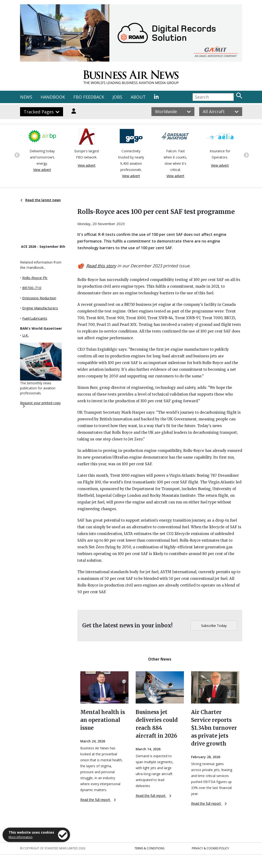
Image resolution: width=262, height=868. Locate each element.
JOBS (117, 97)
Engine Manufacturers (40, 308)
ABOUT (138, 97)
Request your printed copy (40, 404)
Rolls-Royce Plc (35, 278)
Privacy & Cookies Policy (210, 848)
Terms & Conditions (149, 848)
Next (246, 155)
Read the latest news (41, 200)
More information (21, 837)
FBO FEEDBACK (89, 97)
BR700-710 (32, 288)
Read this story (101, 266)
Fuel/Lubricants (35, 318)
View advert (42, 170)
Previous (16, 155)
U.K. (25, 335)
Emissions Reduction (39, 298)
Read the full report (98, 800)
